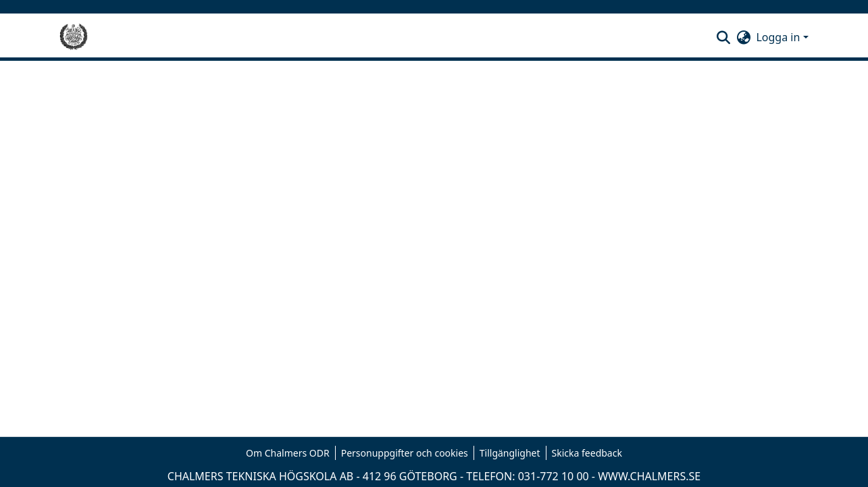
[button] (723, 37)
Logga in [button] (779, 37)
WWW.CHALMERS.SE (649, 476)
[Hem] (74, 37)
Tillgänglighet (510, 453)
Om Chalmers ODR (288, 453)
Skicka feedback (587, 453)
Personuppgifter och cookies (405, 453)
